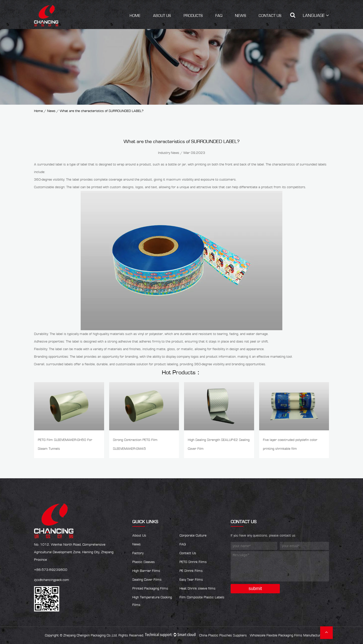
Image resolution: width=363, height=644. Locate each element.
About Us (162, 16)
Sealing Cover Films (147, 580)
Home (135, 16)
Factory (138, 553)
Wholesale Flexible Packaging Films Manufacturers (288, 635)
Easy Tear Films (191, 580)
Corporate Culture (193, 536)
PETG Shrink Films (193, 562)
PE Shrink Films (191, 571)
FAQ (219, 16)
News (240, 16)
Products (193, 16)
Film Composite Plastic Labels (202, 597)
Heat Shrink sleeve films (198, 589)
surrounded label (50, 164)
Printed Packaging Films (150, 589)
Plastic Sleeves (144, 562)
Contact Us (270, 16)
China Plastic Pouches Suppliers (223, 635)
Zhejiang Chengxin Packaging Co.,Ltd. (90, 635)
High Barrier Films (146, 571)
